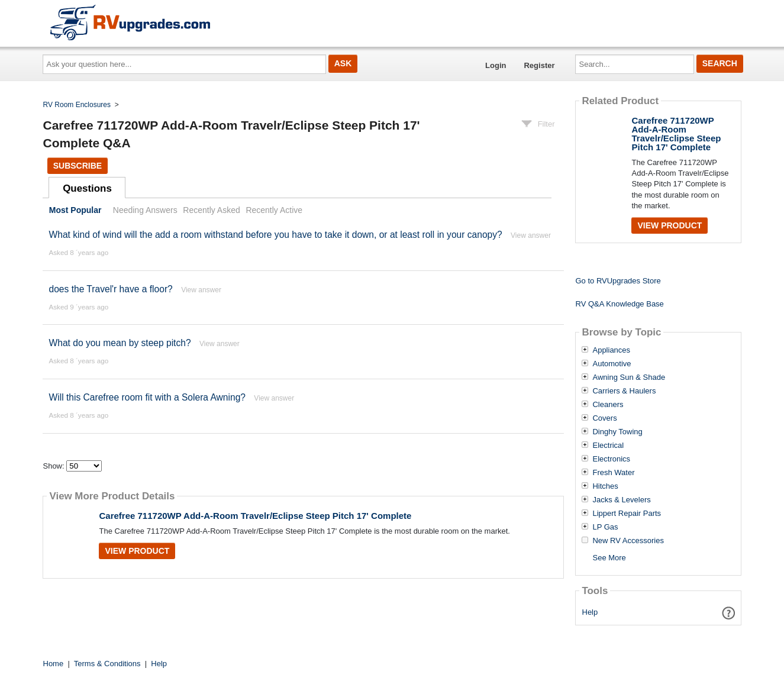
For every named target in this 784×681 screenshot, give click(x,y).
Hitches (605, 486)
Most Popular (75, 210)
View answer (531, 235)
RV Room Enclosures (77, 105)
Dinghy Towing (617, 432)
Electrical (608, 446)
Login (496, 65)
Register (539, 65)
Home (54, 664)
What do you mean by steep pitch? (120, 343)
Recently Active (274, 210)
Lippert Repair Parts (627, 514)
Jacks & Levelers (621, 500)
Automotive (612, 364)
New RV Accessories (628, 541)
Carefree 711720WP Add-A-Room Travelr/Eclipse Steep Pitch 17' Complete (255, 516)
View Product (137, 551)
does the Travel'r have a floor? (110, 289)
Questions (87, 188)
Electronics (611, 459)
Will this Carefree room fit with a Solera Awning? (147, 397)
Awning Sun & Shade (629, 377)
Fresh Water (613, 473)
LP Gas (605, 527)
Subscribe (78, 166)
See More (609, 558)
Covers (604, 418)
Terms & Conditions (107, 664)
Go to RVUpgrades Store (618, 281)
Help (590, 612)
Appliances (611, 350)
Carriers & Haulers (624, 391)
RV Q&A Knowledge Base (619, 304)
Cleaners (608, 405)
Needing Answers (145, 210)
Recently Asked (211, 210)
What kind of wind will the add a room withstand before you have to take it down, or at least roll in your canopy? (275, 235)
